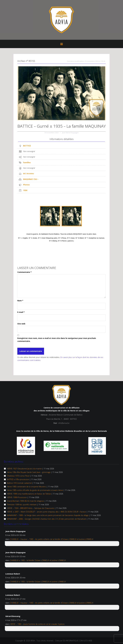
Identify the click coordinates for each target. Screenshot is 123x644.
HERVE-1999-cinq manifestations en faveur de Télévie (29, 494)
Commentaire (24, 272)
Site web (21, 324)
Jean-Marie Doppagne (70, 133)
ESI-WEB (89, 641)
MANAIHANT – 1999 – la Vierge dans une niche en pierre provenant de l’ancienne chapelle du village (48, 515)
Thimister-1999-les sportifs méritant (22, 505)
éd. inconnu (28, 173)
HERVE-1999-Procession (17, 497)
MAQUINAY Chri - (31, 179)
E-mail (21, 312)
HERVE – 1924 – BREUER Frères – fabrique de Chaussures (31, 508)
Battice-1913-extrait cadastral (19, 483)
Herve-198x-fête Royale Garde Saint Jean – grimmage (29, 472)
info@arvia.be (64, 423)
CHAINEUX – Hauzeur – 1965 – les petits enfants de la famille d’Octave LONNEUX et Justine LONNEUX (52, 539)
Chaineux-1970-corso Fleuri (18, 476)
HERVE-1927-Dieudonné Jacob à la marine (24, 469)
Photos (26, 185)
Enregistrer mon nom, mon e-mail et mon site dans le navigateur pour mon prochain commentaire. (57, 340)
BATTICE (27, 146)
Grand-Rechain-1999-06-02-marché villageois (25, 501)
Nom (20, 301)
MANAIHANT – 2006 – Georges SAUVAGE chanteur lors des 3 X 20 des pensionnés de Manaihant (47, 519)
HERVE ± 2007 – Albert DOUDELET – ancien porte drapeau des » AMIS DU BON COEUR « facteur (46, 512)
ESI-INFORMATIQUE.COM (73, 641)
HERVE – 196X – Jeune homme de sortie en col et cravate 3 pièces (37, 624)
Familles (27, 162)
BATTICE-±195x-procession (18, 479)
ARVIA (33, 641)
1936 (25, 190)
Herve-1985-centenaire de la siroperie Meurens (26, 487)
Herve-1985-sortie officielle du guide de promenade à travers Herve (35, 490)
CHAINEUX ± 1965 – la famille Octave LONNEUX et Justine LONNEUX (38, 560)
